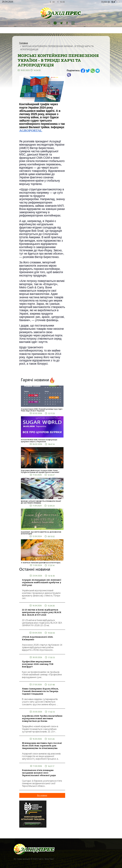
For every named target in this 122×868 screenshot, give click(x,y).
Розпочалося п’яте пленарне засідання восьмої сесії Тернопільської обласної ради (39, 773)
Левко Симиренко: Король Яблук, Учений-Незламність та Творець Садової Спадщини (40, 691)
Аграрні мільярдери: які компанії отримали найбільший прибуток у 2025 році (42, 582)
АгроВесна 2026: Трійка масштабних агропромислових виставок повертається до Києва (42, 718)
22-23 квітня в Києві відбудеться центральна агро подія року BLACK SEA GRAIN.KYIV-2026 (42, 612)
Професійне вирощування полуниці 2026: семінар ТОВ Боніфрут (38, 664)
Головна (24, 43)
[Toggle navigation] (73, 23)
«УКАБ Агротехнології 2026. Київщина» (38, 638)
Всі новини (42, 795)
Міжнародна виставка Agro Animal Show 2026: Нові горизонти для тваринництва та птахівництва (42, 746)
